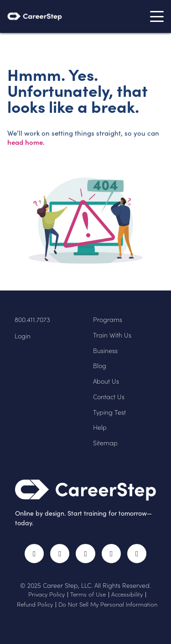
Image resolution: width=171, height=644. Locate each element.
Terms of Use (88, 594)
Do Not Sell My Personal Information (108, 604)
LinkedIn (111, 554)
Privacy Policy (47, 594)
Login (23, 336)
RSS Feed (138, 557)
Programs (108, 320)
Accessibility (127, 594)
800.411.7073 (32, 320)
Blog (100, 366)
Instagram (85, 554)
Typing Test (109, 412)
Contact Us (109, 397)
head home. (26, 142)
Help (100, 428)
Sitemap (105, 443)
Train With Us (112, 335)
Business (105, 351)
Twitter (60, 554)
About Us (106, 381)
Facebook (34, 554)
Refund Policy (35, 604)
